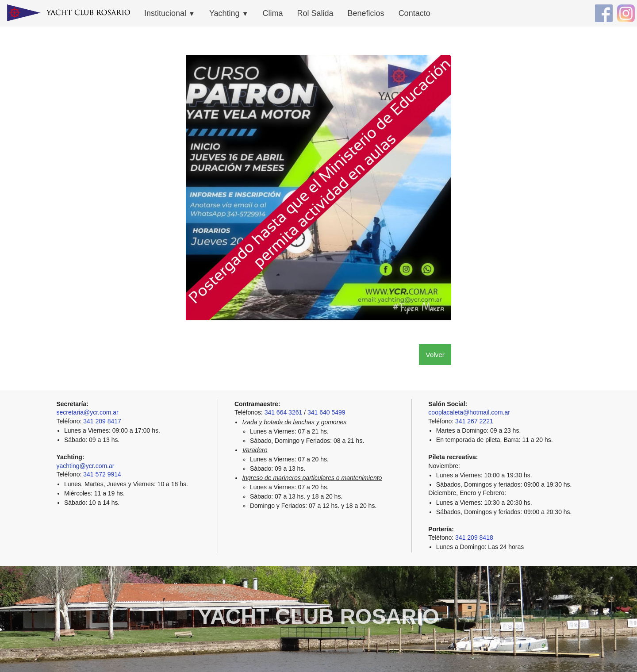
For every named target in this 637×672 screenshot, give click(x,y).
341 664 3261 (284, 412)
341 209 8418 (474, 538)
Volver (435, 355)
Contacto (414, 13)
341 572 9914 (102, 474)
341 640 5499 (326, 412)
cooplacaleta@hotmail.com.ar (469, 412)
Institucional (170, 13)
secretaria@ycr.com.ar (88, 412)
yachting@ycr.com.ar (86, 466)
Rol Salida (315, 13)
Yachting (229, 13)
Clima (273, 13)
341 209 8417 (102, 421)
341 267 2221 (474, 421)
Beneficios (366, 13)
